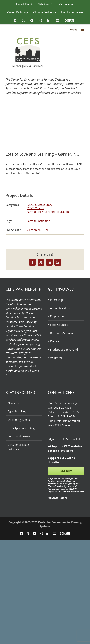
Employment (58, 316)
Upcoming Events (19, 420)
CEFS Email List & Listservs (19, 447)
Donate (55, 341)
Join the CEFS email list (64, 439)
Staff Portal (58, 498)
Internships (57, 300)
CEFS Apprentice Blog (21, 428)
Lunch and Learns (19, 436)
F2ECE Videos (35, 208)
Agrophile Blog (17, 411)
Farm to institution (38, 221)
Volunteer (56, 358)
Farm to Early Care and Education (48, 212)
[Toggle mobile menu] (83, 29)
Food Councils (59, 325)
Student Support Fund (64, 350)
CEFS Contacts (64, 425)
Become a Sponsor (62, 333)
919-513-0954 (67, 416)
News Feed (15, 403)
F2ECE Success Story (39, 205)
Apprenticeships (60, 308)
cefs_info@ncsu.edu (69, 421)
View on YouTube (38, 230)
